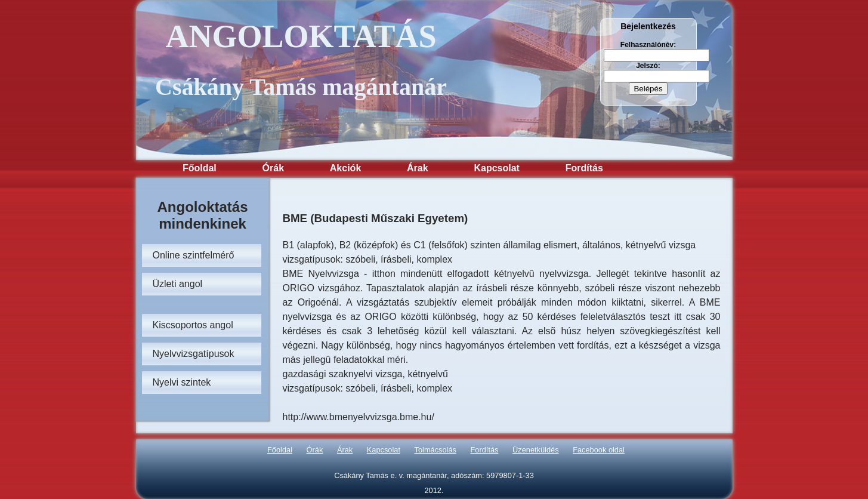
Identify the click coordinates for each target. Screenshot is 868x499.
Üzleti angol (178, 284)
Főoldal (200, 168)
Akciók (345, 168)
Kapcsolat (496, 168)
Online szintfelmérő (194, 255)
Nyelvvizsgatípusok (194, 354)
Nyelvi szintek (182, 382)
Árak (418, 168)
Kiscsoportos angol (193, 325)
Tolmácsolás (435, 450)
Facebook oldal (599, 450)
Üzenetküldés (536, 450)
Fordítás (584, 168)
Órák (273, 168)
